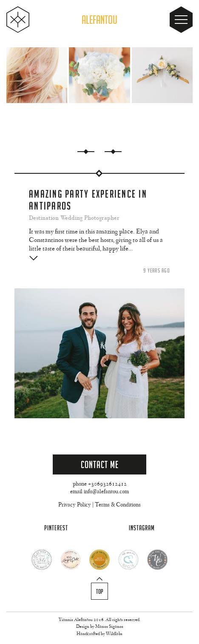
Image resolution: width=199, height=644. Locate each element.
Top (100, 592)
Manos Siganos (109, 627)
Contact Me (100, 464)
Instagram (142, 528)
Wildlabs (114, 634)
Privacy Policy (75, 505)
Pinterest (56, 528)
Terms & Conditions (118, 505)
